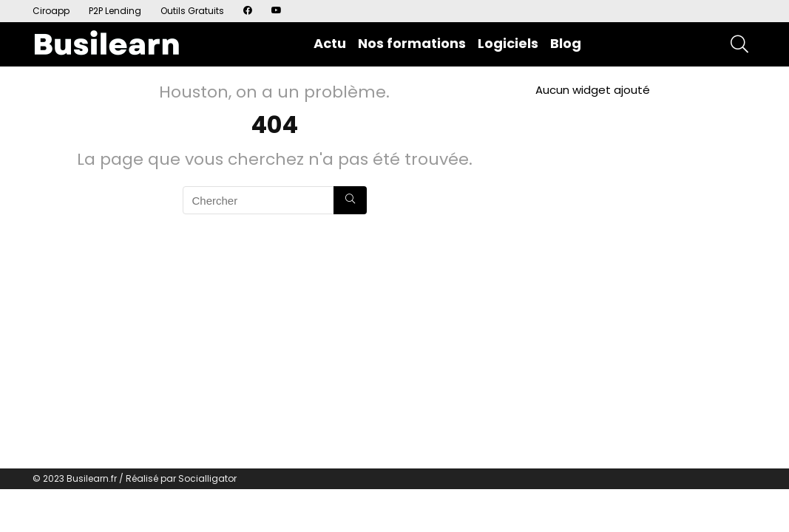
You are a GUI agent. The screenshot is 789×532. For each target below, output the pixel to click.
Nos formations (412, 43)
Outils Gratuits (192, 11)
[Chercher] (350, 200)
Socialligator (207, 478)
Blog (566, 43)
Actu (330, 43)
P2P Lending (115, 11)
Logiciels (508, 43)
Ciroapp (51, 11)
